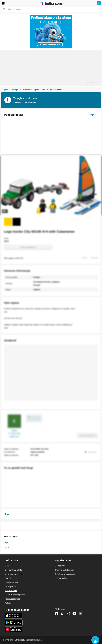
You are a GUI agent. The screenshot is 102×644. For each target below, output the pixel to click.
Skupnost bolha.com (80, 614)
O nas (7, 566)
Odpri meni (3, 3)
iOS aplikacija (14, 616)
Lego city (7, 547)
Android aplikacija (14, 623)
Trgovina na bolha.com (64, 570)
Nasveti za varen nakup (14, 574)
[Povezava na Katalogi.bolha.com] (51, 32)
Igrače (37, 90)
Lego (6, 543)
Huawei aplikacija (14, 629)
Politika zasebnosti (12, 599)
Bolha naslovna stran (51, 3)
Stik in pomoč (11, 591)
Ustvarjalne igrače (48, 90)
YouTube (74, 614)
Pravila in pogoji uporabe (15, 595)
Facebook (57, 614)
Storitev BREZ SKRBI (14, 570)
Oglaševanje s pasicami (65, 574)
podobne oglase (29, 102)
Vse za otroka (27, 90)
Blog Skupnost (11, 578)
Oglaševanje (60, 566)
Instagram (68, 614)
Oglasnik (6, 90)
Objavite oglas (61, 578)
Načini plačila (10, 586)
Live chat (95, 640)
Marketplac (15, 90)
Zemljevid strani (11, 582)
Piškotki (8, 603)
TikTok (62, 614)
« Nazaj (7, 514)
